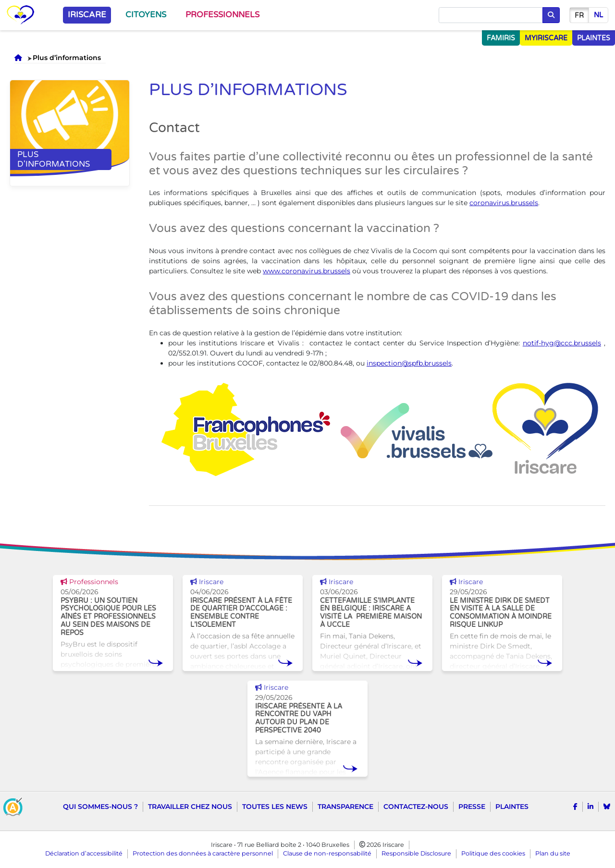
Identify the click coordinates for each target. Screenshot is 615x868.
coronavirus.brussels (504, 203)
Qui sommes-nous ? (100, 807)
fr (579, 16)
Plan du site (553, 853)
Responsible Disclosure (416, 853)
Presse (472, 807)
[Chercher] (491, 15)
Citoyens (146, 15)
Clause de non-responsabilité (327, 853)
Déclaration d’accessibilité (84, 853)
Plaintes (512, 807)
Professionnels (222, 15)
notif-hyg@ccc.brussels (562, 343)
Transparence (345, 807)
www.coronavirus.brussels (307, 271)
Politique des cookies (493, 853)
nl (598, 15)
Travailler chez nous (190, 807)
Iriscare (87, 15)
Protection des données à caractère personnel (203, 853)
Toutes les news (275, 807)
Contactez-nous (416, 807)
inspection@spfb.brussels (409, 363)
